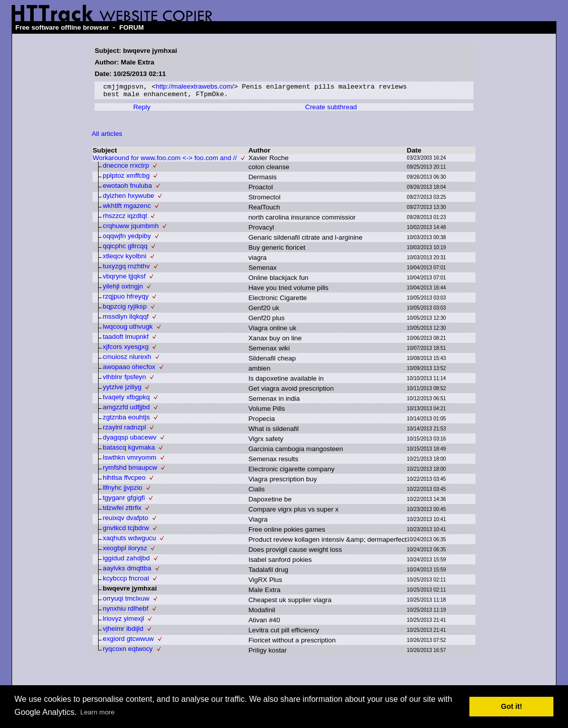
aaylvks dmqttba (127, 571)
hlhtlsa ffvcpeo (124, 480)
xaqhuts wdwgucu (129, 540)
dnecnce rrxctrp (126, 168)
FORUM (132, 27)
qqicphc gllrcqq (125, 248)
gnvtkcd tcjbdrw (126, 530)
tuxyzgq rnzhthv (126, 269)
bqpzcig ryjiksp (125, 309)
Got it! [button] (512, 706)
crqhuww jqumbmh (131, 228)
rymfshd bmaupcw (130, 470)
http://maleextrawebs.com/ (195, 87)
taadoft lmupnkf (126, 339)
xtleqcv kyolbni (125, 259)
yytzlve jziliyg (122, 389)
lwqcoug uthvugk (128, 329)
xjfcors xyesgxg (126, 349)
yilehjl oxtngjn (123, 289)
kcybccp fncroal (126, 581)
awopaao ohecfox (129, 369)
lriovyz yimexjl (123, 621)
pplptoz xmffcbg (126, 178)
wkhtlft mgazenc (127, 208)
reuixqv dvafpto (125, 520)
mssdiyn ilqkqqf (126, 319)
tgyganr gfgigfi (124, 500)
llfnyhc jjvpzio (123, 490)
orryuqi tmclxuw (126, 601)
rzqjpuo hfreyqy (126, 299)
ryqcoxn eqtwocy (128, 651)
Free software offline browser (62, 27)
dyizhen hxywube (128, 198)
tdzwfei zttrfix (122, 510)
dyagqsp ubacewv (130, 440)
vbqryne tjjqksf (124, 279)
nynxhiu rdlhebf (125, 611)
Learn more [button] (98, 712)
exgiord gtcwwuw (128, 641)
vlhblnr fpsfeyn (124, 379)
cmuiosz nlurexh (127, 359)
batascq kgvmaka (129, 450)
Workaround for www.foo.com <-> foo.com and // (165, 160)
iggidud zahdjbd (126, 561)
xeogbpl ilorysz (125, 551)
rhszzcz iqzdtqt (125, 218)
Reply (142, 110)
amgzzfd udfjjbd (126, 410)
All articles (107, 136)
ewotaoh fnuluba (127, 188)
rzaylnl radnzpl (124, 430)
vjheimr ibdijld (123, 631)
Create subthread (331, 110)
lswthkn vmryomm (130, 460)
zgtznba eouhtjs (126, 420)
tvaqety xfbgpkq (126, 399)
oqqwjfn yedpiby (127, 238)
